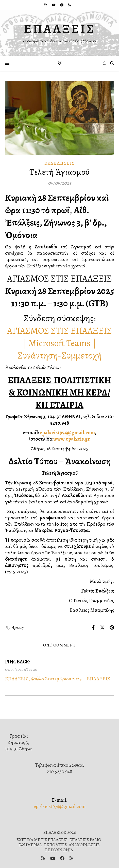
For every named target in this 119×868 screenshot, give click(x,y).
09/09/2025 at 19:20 (21, 669)
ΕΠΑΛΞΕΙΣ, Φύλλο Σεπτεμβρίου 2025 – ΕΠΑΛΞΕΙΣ (58, 679)
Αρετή (18, 627)
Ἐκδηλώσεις (60, 163)
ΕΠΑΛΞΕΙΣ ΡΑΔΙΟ (85, 840)
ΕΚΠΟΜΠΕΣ (55, 845)
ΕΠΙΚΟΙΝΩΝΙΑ (59, 850)
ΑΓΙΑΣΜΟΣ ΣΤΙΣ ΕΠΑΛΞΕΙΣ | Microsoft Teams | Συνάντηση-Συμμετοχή (59, 343)
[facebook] (62, 5)
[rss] (46, 5)
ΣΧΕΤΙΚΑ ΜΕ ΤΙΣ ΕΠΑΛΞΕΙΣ (42, 840)
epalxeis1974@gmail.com (59, 806)
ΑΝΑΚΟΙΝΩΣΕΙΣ (84, 845)
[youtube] (54, 5)
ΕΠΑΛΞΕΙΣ (60, 29)
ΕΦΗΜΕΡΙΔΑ (30, 845)
